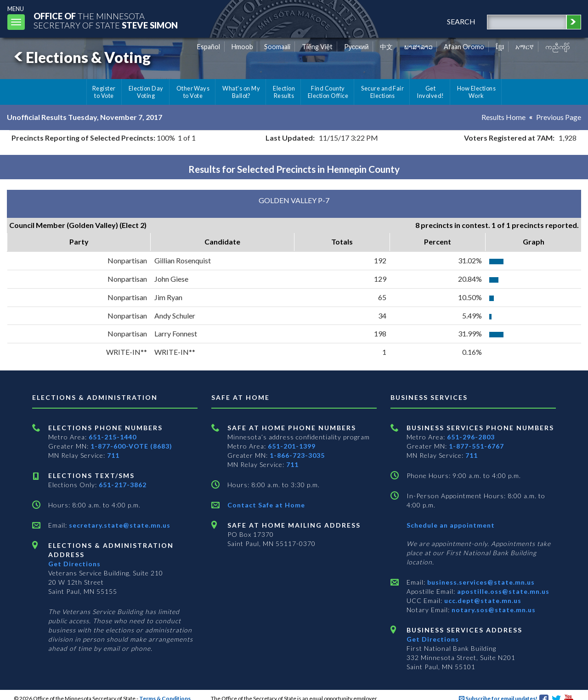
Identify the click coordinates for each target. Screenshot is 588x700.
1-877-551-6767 (476, 446)
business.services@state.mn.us (480, 582)
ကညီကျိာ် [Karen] (558, 47)
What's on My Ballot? (241, 92)
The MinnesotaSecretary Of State (106, 20)
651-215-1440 (113, 437)
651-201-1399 (292, 446)
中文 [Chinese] (386, 47)
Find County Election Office (328, 92)
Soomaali (277, 47)
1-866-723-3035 (297, 455)
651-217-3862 (123, 485)
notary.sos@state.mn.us (493, 610)
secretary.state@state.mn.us (119, 525)
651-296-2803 (471, 437)
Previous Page (559, 117)
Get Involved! (430, 92)
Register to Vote (104, 92)
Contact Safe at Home (266, 505)
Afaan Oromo (464, 47)
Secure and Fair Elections (382, 92)
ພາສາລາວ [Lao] (418, 47)
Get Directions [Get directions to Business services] (433, 639)
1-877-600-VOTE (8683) (131, 446)
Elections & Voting (81, 57)
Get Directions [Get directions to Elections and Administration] (74, 564)
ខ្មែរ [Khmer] (500, 47)
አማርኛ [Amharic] (525, 47)
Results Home (503, 117)
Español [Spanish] (209, 47)
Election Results (284, 92)
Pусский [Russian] (356, 47)
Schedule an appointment (451, 525)
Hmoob (242, 47)
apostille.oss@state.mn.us (502, 591)
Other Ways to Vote (193, 92)
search (461, 21)
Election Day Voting (146, 92)
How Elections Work (476, 92)
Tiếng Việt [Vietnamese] (317, 47)
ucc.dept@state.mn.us (482, 600)
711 (113, 455)
